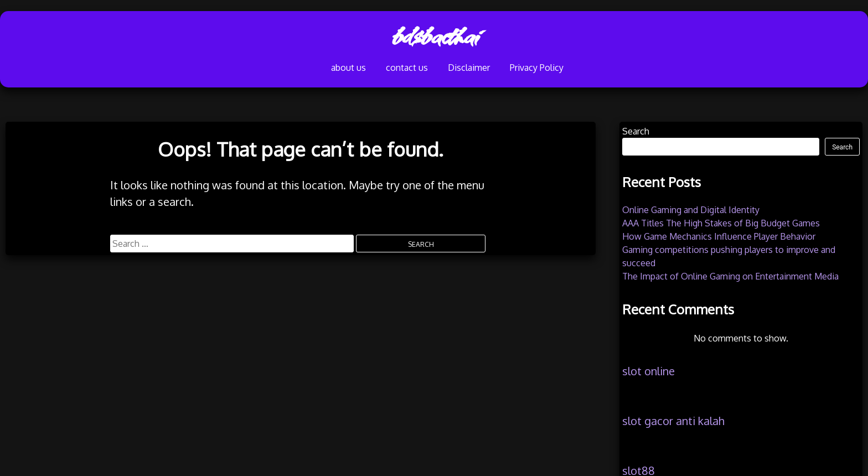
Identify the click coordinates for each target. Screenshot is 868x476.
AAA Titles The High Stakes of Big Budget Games (721, 223)
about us (303, 70)
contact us (378, 70)
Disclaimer (459, 70)
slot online (649, 371)
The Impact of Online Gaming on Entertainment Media (730, 276)
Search (636, 131)
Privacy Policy (550, 70)
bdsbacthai (434, 36)
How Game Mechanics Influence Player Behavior (719, 236)
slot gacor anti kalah (673, 421)
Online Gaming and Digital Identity (691, 210)
